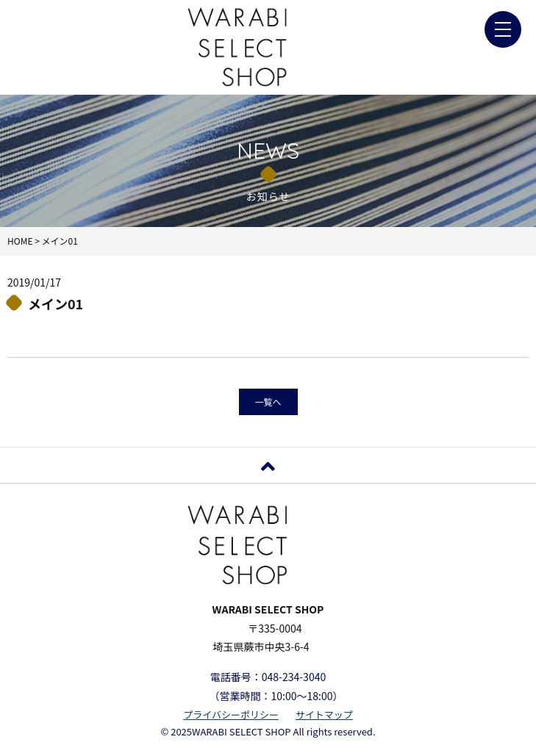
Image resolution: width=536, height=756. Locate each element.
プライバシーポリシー (231, 714)
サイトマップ (324, 714)
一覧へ (268, 402)
